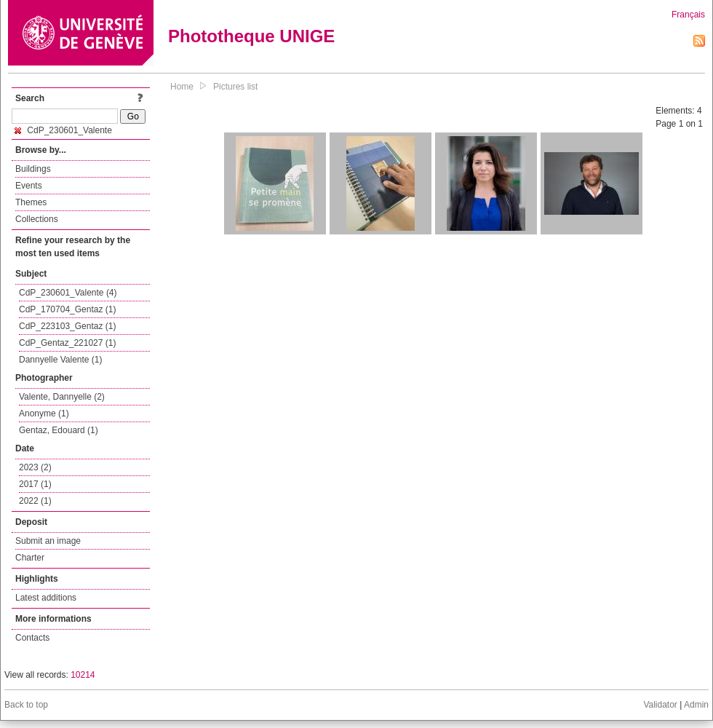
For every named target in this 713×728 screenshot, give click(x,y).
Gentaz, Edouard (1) (59, 430)
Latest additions (46, 598)
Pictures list (235, 87)
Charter (30, 558)
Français (688, 15)
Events (29, 186)
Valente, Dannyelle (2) (62, 397)
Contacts (32, 638)
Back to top (26, 705)
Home (182, 87)
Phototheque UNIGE (251, 36)
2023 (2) (35, 467)
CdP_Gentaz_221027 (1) (67, 343)
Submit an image (48, 541)
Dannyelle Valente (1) (61, 360)
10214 (83, 675)
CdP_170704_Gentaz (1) (67, 309)
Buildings (33, 169)
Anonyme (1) (44, 414)
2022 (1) (35, 501)
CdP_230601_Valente (63, 130)
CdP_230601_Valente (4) (68, 293)
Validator (660, 705)
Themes (31, 202)
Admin (696, 705)
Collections (37, 219)
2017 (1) (35, 484)
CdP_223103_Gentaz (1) (67, 326)
